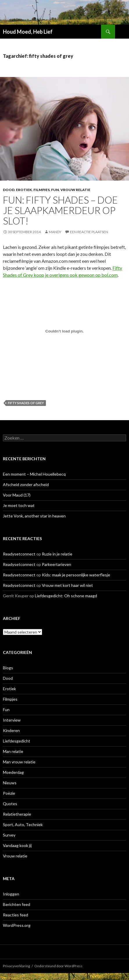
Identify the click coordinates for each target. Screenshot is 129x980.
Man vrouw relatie (19, 762)
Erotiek (24, 190)
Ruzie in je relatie (57, 554)
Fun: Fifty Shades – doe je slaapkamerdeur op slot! (60, 210)
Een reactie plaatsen (89, 232)
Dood (9, 190)
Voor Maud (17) (17, 495)
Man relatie (13, 751)
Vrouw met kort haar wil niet (67, 585)
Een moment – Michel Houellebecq (34, 474)
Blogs (8, 668)
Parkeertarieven (57, 564)
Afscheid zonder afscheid (26, 484)
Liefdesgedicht (17, 741)
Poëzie (9, 793)
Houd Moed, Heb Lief (28, 32)
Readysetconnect (19, 554)
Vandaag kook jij (17, 845)
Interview (12, 720)
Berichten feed (17, 904)
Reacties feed (16, 915)
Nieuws (10, 783)
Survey (9, 835)
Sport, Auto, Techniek (23, 825)
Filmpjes (42, 190)
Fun (55, 190)
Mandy (55, 232)
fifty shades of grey (26, 403)
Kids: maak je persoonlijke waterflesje (76, 575)
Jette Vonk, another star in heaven (34, 516)
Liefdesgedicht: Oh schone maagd (66, 596)
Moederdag (13, 772)
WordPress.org (17, 925)
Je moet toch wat (19, 505)
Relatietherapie (17, 814)
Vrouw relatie (75, 190)
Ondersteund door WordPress (58, 966)
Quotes (10, 804)
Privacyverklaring (16, 966)
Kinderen (11, 730)
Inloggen (11, 894)
